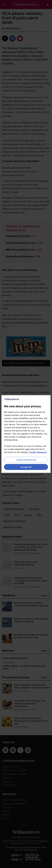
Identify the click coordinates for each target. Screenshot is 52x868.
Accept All (26, 467)
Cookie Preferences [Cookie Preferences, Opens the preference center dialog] (26, 460)
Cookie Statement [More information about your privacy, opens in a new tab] (38, 452)
